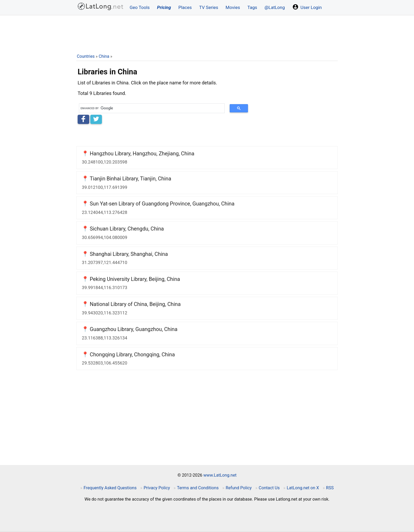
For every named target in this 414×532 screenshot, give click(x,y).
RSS (330, 488)
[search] (150, 108)
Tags (252, 7)
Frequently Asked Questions (110, 488)
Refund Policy (239, 488)
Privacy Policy (157, 488)
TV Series (209, 7)
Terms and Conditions (198, 488)
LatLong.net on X (303, 488)
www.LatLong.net (220, 475)
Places (185, 7)
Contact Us (269, 488)
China (104, 56)
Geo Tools (140, 7)
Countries (86, 56)
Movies (233, 7)
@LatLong (275, 7)
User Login (307, 7)
